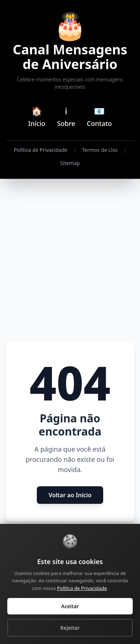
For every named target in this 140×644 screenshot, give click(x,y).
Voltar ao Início (70, 495)
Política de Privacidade (41, 150)
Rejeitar (70, 628)
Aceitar (70, 606)
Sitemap (70, 163)
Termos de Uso (100, 150)
